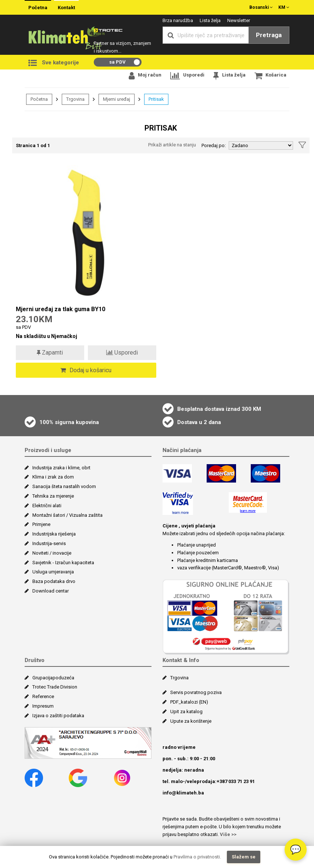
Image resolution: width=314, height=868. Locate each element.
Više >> (228, 834)
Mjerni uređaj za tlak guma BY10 (60, 309)
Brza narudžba (178, 20)
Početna (38, 8)
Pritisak (156, 99)
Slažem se (244, 857)
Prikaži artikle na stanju (172, 145)
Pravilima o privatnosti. (197, 857)
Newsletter (239, 20)
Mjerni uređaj (117, 99)
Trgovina (75, 99)
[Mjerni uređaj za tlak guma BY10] (86, 234)
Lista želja (210, 20)
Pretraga (269, 35)
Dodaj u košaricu (86, 370)
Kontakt (66, 8)
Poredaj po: (214, 145)
